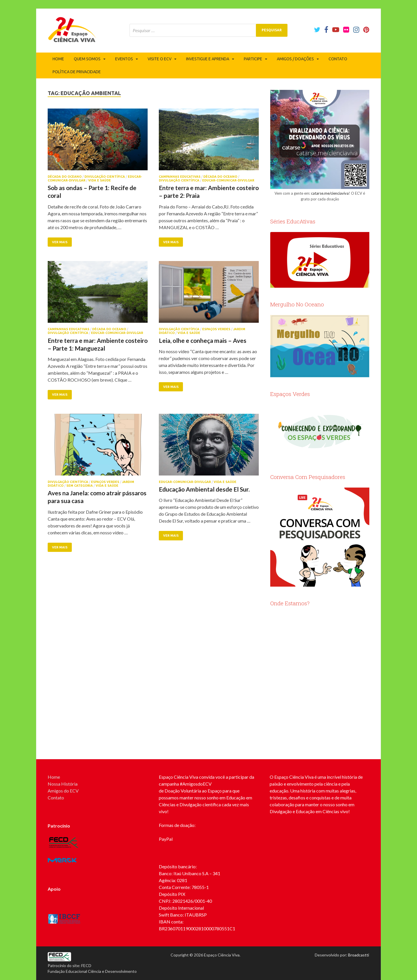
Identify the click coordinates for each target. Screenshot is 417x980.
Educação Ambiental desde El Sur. (204, 489)
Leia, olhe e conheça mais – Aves (203, 340)
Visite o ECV (160, 59)
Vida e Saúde (100, 180)
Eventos (124, 59)
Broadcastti (359, 955)
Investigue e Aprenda (208, 59)
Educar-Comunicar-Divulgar (228, 180)
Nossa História (63, 784)
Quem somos (87, 59)
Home (58, 59)
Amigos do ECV (63, 791)
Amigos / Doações (295, 59)
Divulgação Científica (105, 177)
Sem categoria (80, 486)
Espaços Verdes (216, 329)
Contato (338, 59)
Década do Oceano (65, 177)
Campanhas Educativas (180, 177)
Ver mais (60, 242)
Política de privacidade (77, 72)
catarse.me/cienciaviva (330, 193)
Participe (253, 59)
